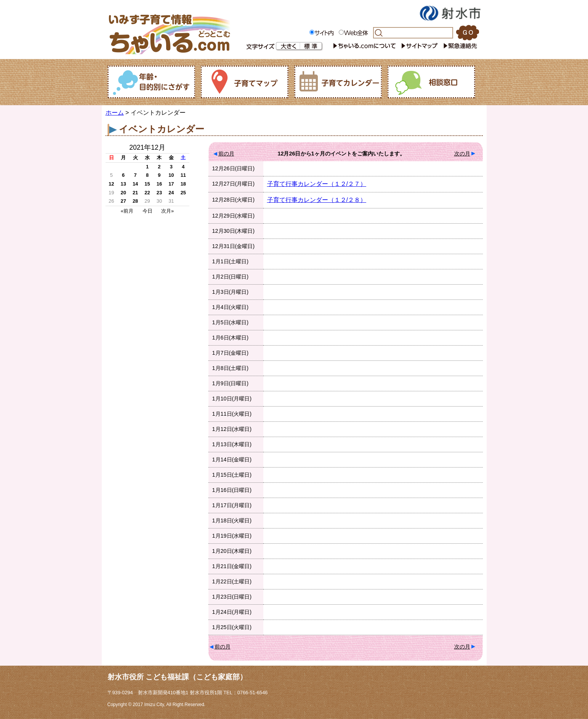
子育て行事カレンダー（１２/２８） (317, 200)
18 (183, 184)
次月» (167, 211)
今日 (147, 211)
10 (171, 175)
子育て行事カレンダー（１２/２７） (317, 184)
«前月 (127, 211)
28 (135, 201)
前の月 (226, 154)
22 (147, 193)
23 (159, 193)
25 (183, 193)
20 (123, 193)
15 (147, 184)
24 (171, 193)
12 (111, 184)
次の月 (462, 154)
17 (171, 184)
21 (135, 193)
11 (183, 175)
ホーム (115, 113)
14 (135, 184)
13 (123, 184)
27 (123, 201)
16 (159, 184)
